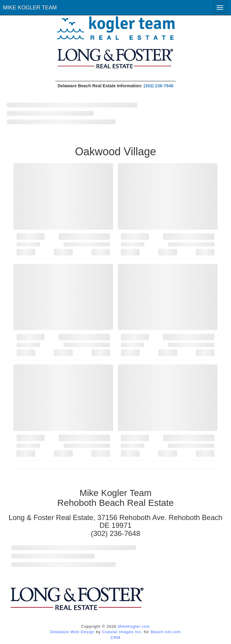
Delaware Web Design (72, 632)
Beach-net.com (166, 632)
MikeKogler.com (134, 626)
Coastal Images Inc (122, 632)
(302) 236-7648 (158, 86)
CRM (116, 638)
